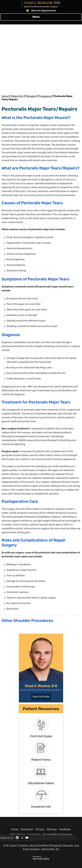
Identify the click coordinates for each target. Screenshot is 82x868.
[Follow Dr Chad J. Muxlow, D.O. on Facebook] (17, 838)
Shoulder (31, 96)
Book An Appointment (44, 10)
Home (5, 96)
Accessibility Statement (57, 835)
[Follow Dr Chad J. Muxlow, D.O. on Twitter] (22, 838)
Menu (40, 17)
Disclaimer (27, 829)
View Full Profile (41, 697)
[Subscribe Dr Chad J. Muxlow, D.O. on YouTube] (27, 838)
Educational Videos (41, 783)
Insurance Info (41, 807)
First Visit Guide (41, 736)
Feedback (65, 829)
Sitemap (52, 829)
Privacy (40, 829)
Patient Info (17, 96)
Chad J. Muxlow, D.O (41, 686)
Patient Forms (41, 760)
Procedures (45, 96)
